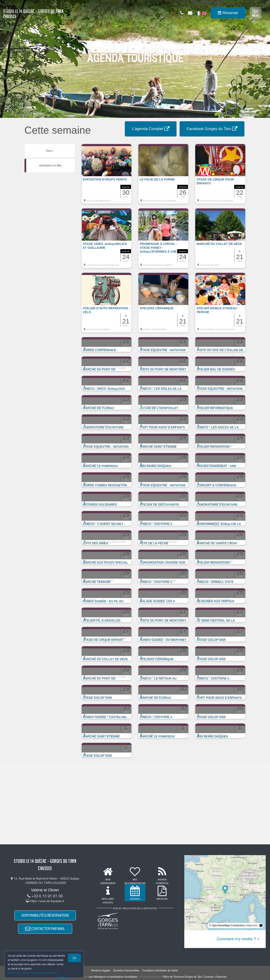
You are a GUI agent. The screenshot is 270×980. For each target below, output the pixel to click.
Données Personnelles (126, 971)
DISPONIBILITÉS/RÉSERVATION (45, 915)
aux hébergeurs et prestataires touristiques (113, 977)
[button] (107, 176)
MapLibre (252, 925)
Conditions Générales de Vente (160, 971)
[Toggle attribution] (261, 925)
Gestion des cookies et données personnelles (33, 973)
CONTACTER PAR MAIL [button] (45, 929)
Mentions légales (101, 971)
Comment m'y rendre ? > (238, 939)
